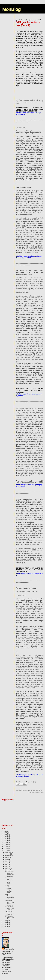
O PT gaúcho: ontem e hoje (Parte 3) (9, 908)
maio (7, 863)
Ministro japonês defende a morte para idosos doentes (9, 881)
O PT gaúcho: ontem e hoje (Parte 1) (9, 917)
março (7, 866)
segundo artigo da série (30, 51)
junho (7, 861)
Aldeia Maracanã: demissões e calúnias (9, 897)
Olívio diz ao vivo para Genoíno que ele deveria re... (10, 903)
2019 (5, 839)
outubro (8, 854)
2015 (5, 846)
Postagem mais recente (24, 790)
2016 (5, 845)
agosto (7, 857)
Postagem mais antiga (36, 792)
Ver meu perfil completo (6, 973)
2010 (5, 925)
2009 (5, 927)
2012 (5, 921)
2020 (5, 837)
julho (7, 859)
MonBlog (11, 9)
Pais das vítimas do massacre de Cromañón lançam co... (10, 874)
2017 (5, 843)
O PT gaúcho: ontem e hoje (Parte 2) (9, 913)
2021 (5, 835)
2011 (5, 923)
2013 (5, 850)
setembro (8, 856)
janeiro (7, 870)
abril (7, 865)
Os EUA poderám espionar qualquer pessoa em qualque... (9, 889)
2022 (5, 833)
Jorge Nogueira (9, 949)
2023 (5, 831)
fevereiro (8, 868)
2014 (5, 848)
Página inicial (38, 790)
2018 (5, 841)
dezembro (8, 852)
